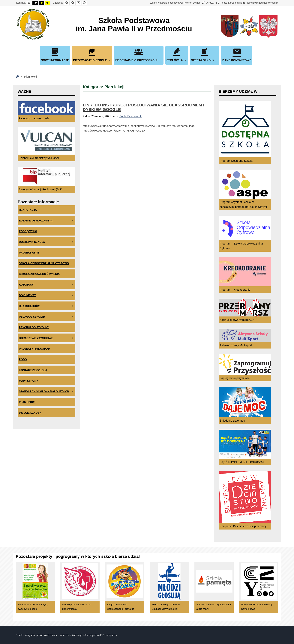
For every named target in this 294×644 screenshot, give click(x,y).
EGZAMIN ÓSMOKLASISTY (46, 221)
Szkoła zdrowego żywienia (39, 274)
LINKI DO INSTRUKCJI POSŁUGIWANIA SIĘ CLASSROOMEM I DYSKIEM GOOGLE (144, 107)
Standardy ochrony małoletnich (46, 392)
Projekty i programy (35, 349)
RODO (23, 359)
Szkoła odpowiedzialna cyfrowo (44, 263)
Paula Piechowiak (130, 116)
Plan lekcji (28, 402)
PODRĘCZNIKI (28, 231)
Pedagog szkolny (46, 317)
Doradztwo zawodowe (46, 338)
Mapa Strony (28, 381)
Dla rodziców (46, 306)
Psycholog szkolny (34, 327)
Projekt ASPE (29, 253)
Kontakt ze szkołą (33, 370)
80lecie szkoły (30, 413)
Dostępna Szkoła (46, 242)
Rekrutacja (28, 210)
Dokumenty (46, 295)
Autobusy (46, 285)
